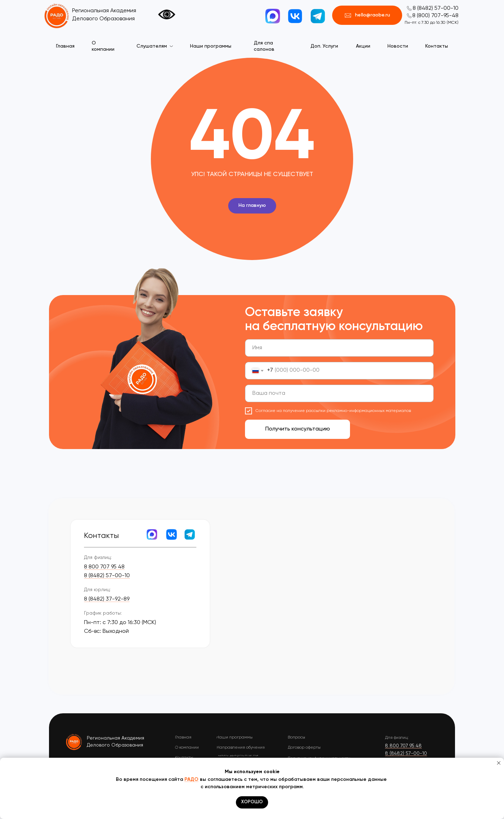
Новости (398, 46)
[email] (339, 393)
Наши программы (211, 46)
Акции (363, 46)
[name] (339, 348)
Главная (65, 46)
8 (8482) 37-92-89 (107, 599)
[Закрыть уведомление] (499, 763)
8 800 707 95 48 (104, 567)
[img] (74, 742)
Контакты (437, 46)
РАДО (191, 779)
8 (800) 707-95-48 (435, 16)
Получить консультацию (298, 429)
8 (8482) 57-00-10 (436, 8)
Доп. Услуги (324, 46)
